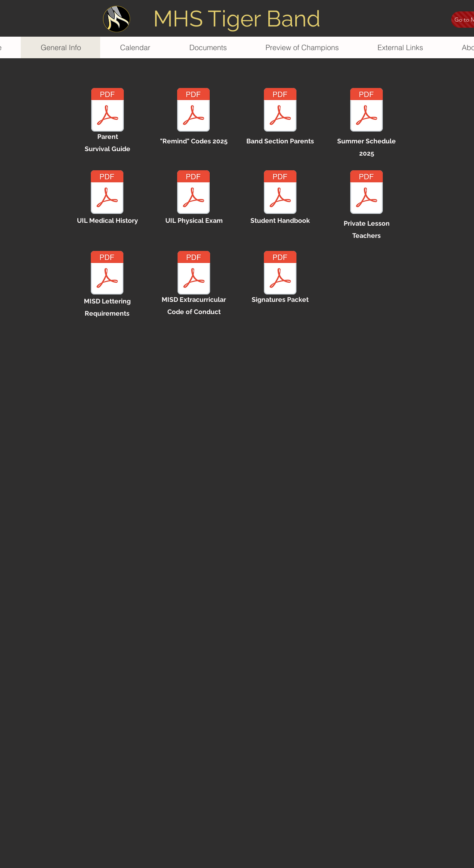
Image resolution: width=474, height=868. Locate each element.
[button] (302, 47)
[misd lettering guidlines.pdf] (107, 274)
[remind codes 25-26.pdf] (193, 111)
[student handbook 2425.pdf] (280, 193)
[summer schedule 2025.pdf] (366, 111)
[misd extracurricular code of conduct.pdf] (194, 274)
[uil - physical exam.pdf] (193, 193)
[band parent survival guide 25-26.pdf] (108, 111)
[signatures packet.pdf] (280, 274)
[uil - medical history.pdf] (107, 193)
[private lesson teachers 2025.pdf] (366, 193)
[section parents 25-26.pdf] (280, 111)
